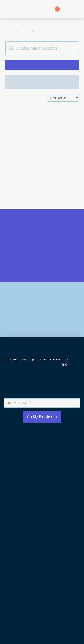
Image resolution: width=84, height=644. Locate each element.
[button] (77, 9)
